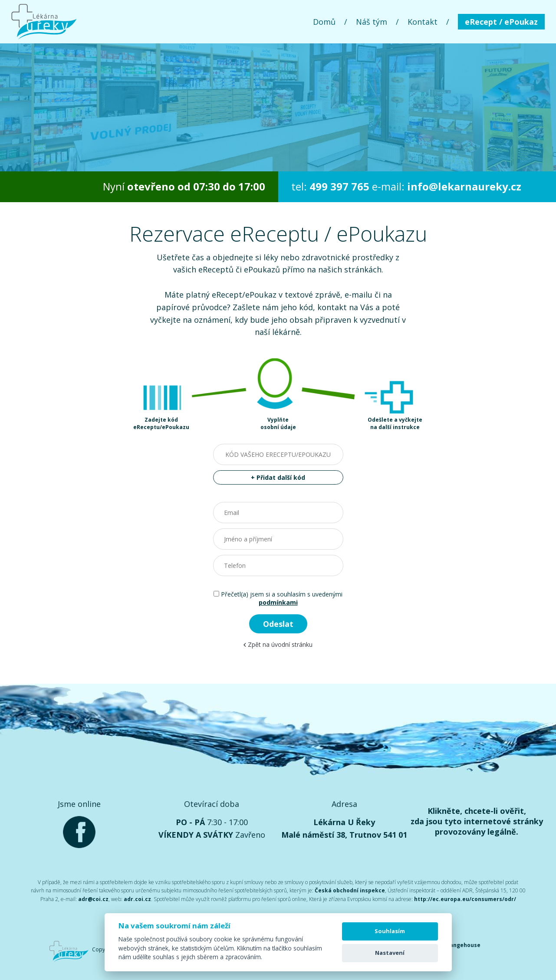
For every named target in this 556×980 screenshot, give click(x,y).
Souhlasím (390, 931)
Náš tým (372, 22)
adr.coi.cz (137, 899)
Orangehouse (462, 945)
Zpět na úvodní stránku (278, 644)
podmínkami (278, 602)
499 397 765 (339, 186)
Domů (324, 22)
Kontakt (423, 22)
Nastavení (390, 953)
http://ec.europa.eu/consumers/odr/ (465, 899)
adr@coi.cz (93, 899)
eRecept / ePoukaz (501, 22)
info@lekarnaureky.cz (464, 186)
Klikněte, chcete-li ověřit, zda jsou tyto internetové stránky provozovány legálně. (477, 821)
